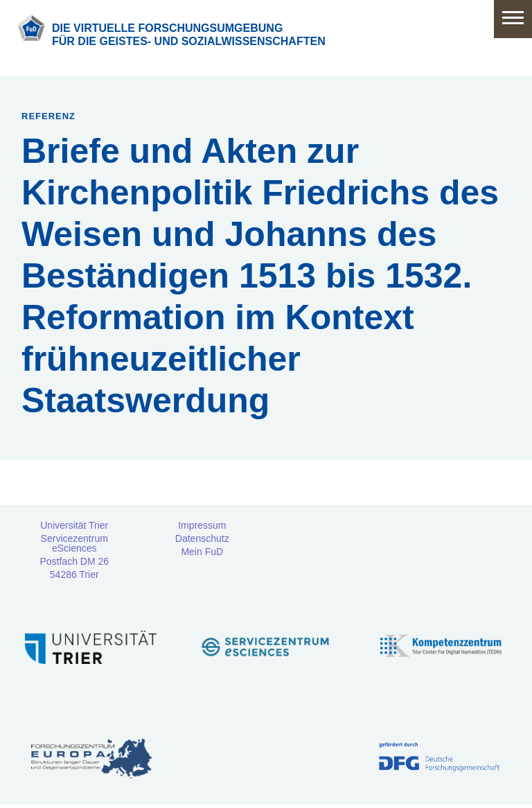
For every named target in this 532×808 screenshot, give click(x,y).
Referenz (48, 116)
